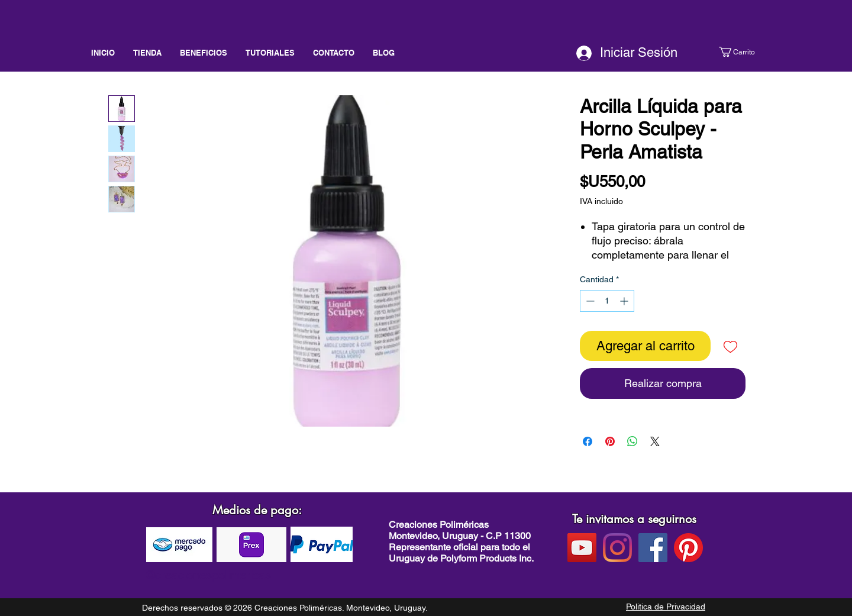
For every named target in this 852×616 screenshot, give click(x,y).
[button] (749, 52)
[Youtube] (582, 548)
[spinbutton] (607, 301)
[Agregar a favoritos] (730, 346)
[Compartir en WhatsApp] (632, 441)
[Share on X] (655, 441)
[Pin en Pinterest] (610, 441)
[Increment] (625, 301)
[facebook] (653, 548)
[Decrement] (589, 301)
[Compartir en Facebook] (588, 441)
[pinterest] (688, 548)
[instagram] (617, 548)
